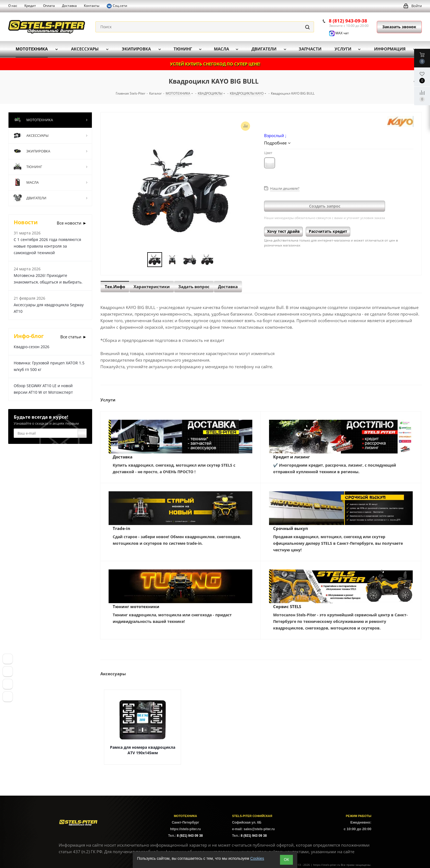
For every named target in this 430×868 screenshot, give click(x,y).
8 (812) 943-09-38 (348, 21)
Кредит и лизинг (292, 457)
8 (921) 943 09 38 (190, 836)
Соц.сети (117, 6)
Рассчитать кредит (328, 231)
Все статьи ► (73, 337)
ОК (286, 860)
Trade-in (121, 528)
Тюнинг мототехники (136, 606)
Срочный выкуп (291, 528)
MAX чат (339, 33)
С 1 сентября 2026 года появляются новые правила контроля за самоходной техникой (47, 246)
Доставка (123, 457)
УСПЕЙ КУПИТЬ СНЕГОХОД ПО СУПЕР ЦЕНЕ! (215, 64)
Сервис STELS (287, 606)
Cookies (257, 858)
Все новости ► (72, 223)
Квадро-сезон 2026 (32, 347)
